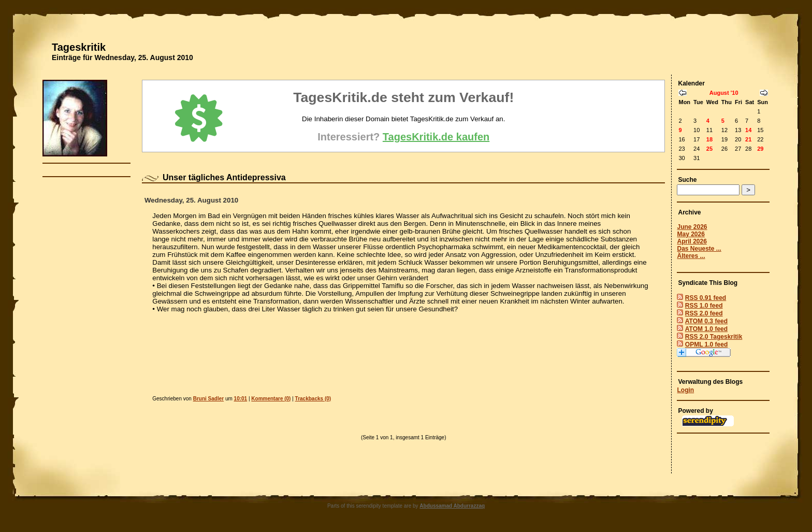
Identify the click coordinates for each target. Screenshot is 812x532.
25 (709, 149)
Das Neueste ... (699, 249)
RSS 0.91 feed (706, 298)
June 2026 (692, 227)
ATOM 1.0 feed (706, 329)
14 (748, 130)
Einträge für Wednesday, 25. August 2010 (122, 57)
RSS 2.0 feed (704, 313)
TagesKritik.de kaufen (436, 137)
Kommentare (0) (271, 399)
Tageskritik (79, 47)
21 (748, 139)
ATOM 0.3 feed (706, 321)
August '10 (724, 93)
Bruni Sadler (208, 399)
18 (709, 139)
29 (760, 149)
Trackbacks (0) (313, 399)
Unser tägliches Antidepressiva (224, 177)
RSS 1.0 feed (704, 306)
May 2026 (691, 234)
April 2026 (692, 241)
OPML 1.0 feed (706, 344)
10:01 (241, 399)
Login (685, 390)
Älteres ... (691, 256)
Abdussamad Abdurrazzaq (452, 506)
